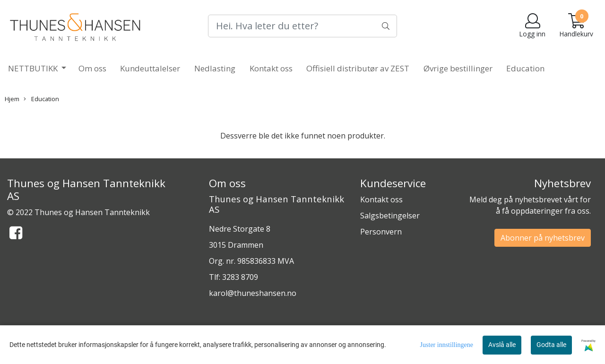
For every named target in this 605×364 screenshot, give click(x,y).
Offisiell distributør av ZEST (358, 68)
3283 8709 (240, 277)
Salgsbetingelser (390, 216)
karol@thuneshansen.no (253, 293)
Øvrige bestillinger (458, 68)
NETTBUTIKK (34, 68)
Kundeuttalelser (150, 68)
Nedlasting (215, 68)
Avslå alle (502, 345)
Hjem (12, 99)
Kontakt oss (271, 68)
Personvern (381, 232)
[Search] (302, 26)
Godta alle (551, 345)
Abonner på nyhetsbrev (543, 238)
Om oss (92, 68)
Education (525, 68)
